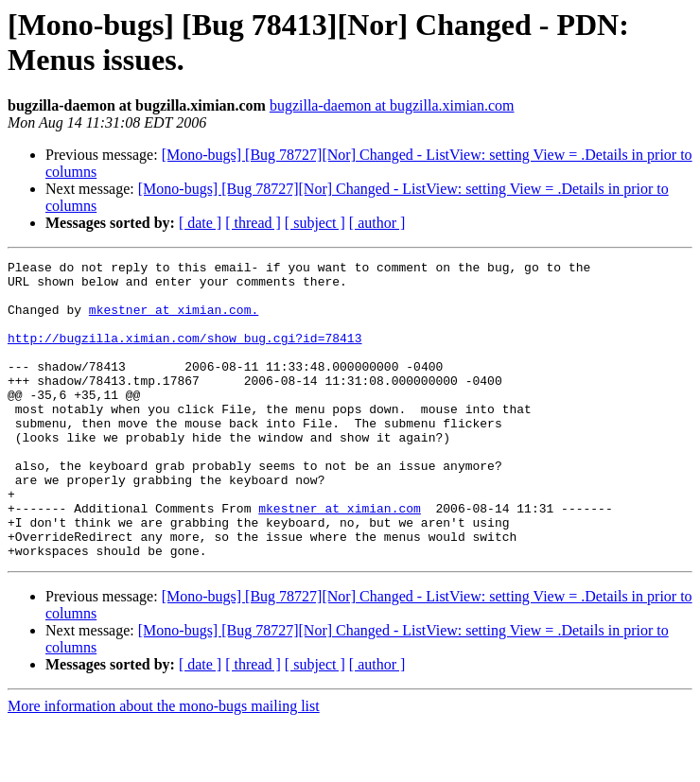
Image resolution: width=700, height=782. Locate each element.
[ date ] (200, 223)
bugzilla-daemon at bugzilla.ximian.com (392, 105)
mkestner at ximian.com (340, 559)
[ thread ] (253, 223)
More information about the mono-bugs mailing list (164, 765)
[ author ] (377, 223)
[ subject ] (315, 223)
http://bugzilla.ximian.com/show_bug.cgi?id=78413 (184, 355)
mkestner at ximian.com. (174, 321)
